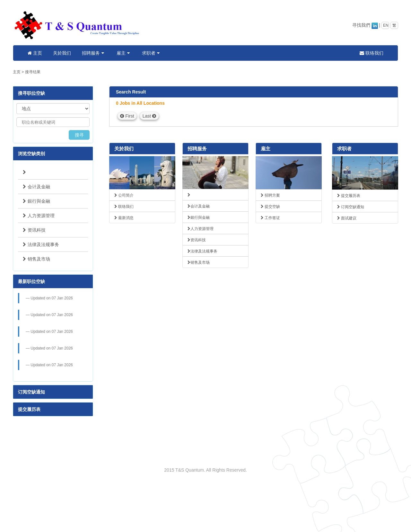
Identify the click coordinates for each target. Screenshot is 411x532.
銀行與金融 (36, 201)
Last (149, 116)
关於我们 (62, 53)
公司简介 (124, 195)
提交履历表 (29, 409)
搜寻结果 (33, 72)
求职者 (152, 53)
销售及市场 (36, 259)
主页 (35, 53)
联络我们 (372, 53)
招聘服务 (94, 53)
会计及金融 (36, 187)
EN (386, 25)
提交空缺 (270, 207)
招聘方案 (270, 195)
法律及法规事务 (41, 244)
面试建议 (347, 218)
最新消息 (124, 218)
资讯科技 (34, 230)
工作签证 (270, 218)
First (127, 116)
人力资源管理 (39, 216)
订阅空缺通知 (31, 392)
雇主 (124, 53)
